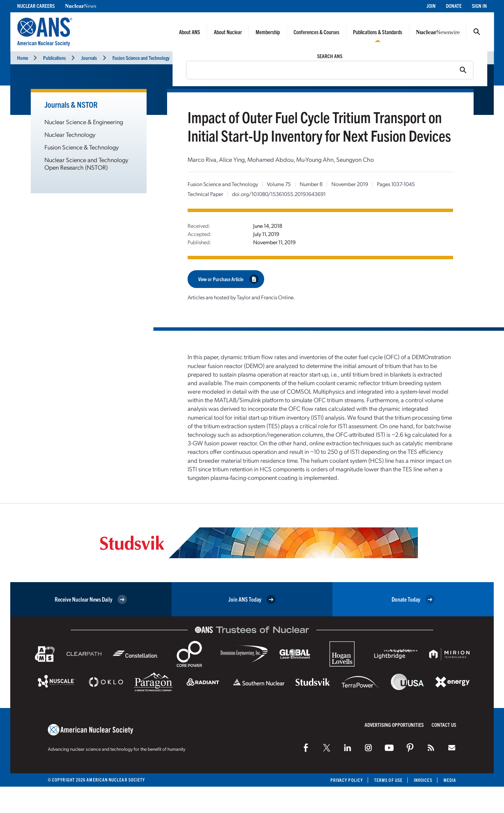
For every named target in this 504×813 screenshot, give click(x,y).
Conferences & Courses (316, 32)
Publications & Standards (378, 32)
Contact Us (444, 725)
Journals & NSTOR (71, 104)
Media (450, 780)
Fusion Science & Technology (81, 147)
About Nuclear (228, 32)
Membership (268, 32)
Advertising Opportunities (394, 725)
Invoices (423, 780)
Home (23, 58)
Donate (454, 6)
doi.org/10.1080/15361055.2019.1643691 (279, 194)
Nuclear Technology (70, 134)
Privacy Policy (347, 780)
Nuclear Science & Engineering (84, 122)
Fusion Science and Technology (141, 58)
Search (477, 32)
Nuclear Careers (36, 6)
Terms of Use (388, 780)
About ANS (190, 32)
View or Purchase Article (228, 279)
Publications (55, 58)
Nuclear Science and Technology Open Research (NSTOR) (86, 163)
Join (431, 6)
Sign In (479, 6)
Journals (89, 58)
